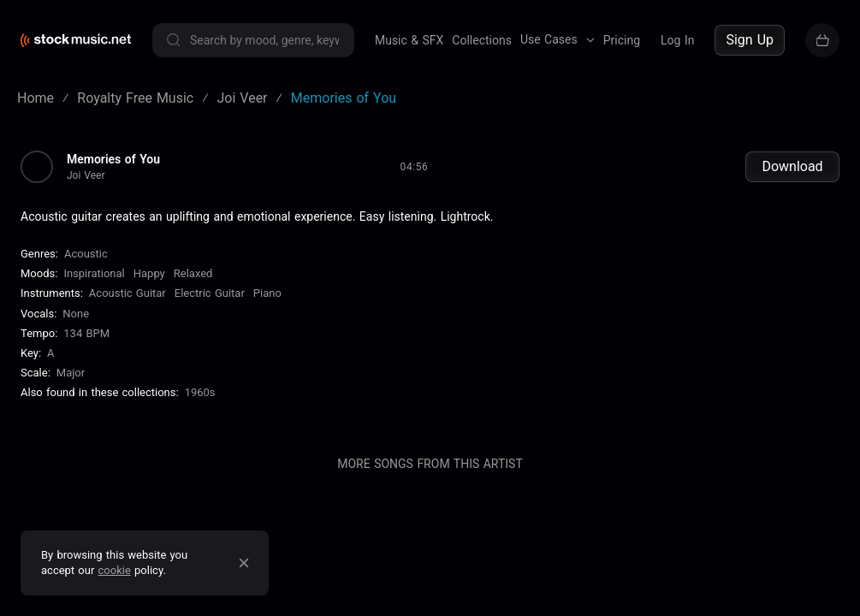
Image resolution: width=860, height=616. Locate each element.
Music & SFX (409, 40)
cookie (115, 570)
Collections (482, 40)
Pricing (622, 40)
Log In (677, 40)
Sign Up (750, 40)
